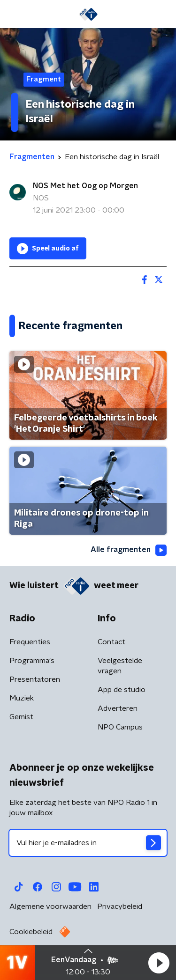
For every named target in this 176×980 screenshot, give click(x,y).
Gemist (21, 717)
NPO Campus (120, 727)
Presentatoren (35, 679)
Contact (111, 642)
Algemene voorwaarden (50, 906)
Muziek (22, 698)
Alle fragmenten (129, 550)
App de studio (122, 690)
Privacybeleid (120, 906)
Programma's (32, 661)
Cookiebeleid (31, 932)
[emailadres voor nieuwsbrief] (88, 843)
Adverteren (118, 708)
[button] (159, 963)
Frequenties (30, 642)
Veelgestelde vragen (120, 666)
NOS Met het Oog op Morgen (85, 186)
